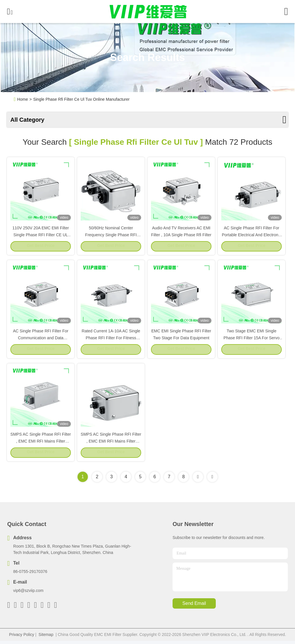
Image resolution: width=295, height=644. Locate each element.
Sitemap (46, 638)
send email (194, 607)
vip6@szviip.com (28, 594)
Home (23, 99)
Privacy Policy (21, 638)
